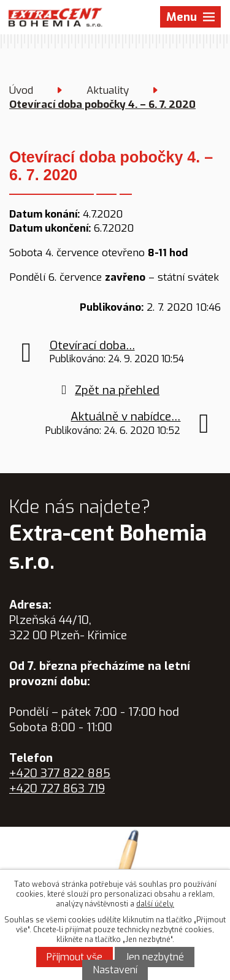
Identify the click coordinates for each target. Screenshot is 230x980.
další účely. (155, 904)
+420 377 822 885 (60, 773)
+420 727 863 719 (57, 788)
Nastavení (115, 970)
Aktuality (108, 90)
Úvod (21, 90)
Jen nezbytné (155, 957)
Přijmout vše (75, 957)
